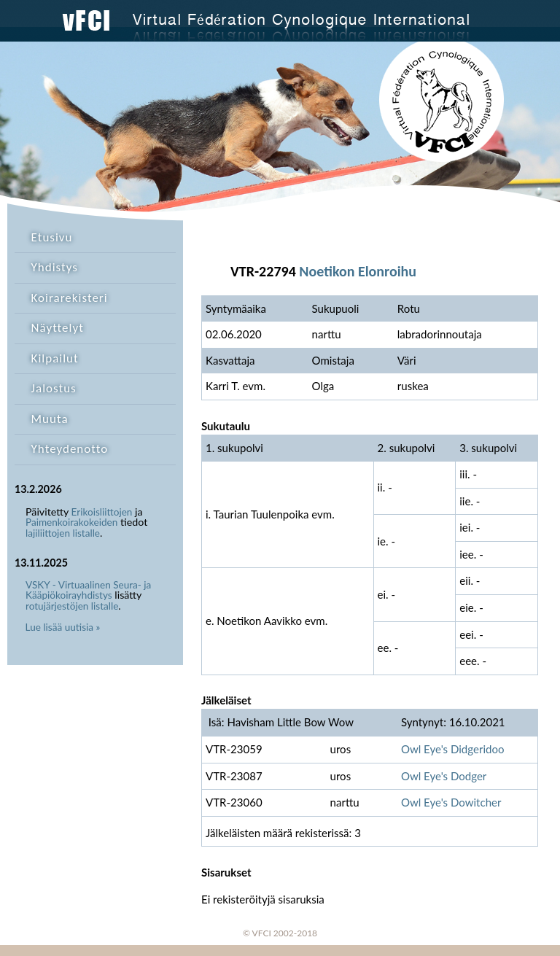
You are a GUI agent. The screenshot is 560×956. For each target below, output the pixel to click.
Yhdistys (55, 267)
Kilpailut (55, 358)
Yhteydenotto (70, 449)
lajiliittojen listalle (63, 533)
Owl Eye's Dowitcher (451, 802)
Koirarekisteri (70, 298)
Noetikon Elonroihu (358, 271)
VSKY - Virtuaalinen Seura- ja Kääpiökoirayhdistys (88, 590)
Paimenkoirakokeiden (71, 522)
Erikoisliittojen (102, 512)
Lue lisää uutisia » (63, 627)
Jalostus (54, 388)
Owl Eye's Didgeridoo (453, 749)
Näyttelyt (58, 328)
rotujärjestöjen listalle (72, 606)
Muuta (50, 419)
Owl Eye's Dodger (444, 776)
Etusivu (52, 237)
